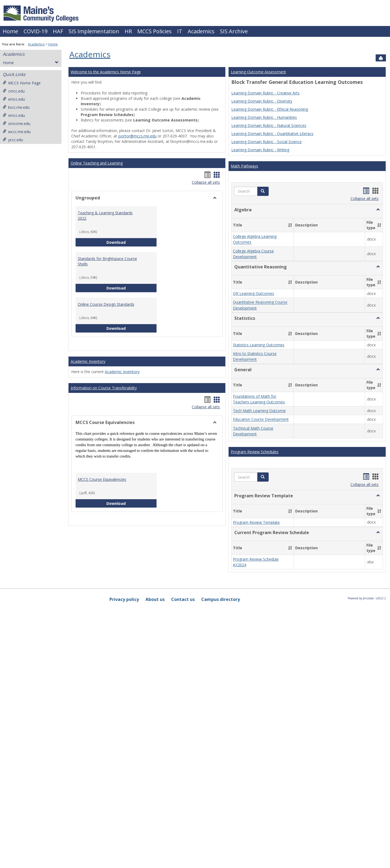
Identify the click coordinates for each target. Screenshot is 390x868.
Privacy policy (124, 599)
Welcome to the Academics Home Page (106, 72)
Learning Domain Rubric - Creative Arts (265, 93)
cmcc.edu (14, 91)
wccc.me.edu (17, 132)
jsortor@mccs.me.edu (137, 136)
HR (128, 31)
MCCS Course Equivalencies (102, 479)
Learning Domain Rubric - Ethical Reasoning (270, 109)
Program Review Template (256, 522)
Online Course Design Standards (106, 304)
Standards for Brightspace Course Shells (107, 261)
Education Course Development (261, 420)
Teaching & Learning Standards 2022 (105, 216)
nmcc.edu (14, 115)
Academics (201, 31)
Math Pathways (244, 166)
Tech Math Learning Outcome (259, 411)
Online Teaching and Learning (97, 163)
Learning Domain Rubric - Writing (260, 150)
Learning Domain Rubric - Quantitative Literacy (272, 134)
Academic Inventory (88, 361)
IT (180, 31)
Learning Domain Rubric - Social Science (266, 142)
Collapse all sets (206, 182)
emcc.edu (14, 99)
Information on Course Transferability (104, 388)
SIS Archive (234, 31)
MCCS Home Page (22, 83)
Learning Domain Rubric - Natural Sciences (269, 125)
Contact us (183, 599)
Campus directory (221, 599)
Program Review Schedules (255, 452)
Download (132, 242)
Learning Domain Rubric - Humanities (264, 117)
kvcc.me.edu (16, 107)
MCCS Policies (155, 31)
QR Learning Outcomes (253, 293)
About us (155, 599)
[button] (263, 191)
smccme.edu (17, 124)
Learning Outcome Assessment (258, 72)
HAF (58, 31)
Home (10, 31)
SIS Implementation (94, 31)
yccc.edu (13, 140)
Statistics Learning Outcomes (259, 345)
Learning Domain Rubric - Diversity (262, 101)
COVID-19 (35, 31)
